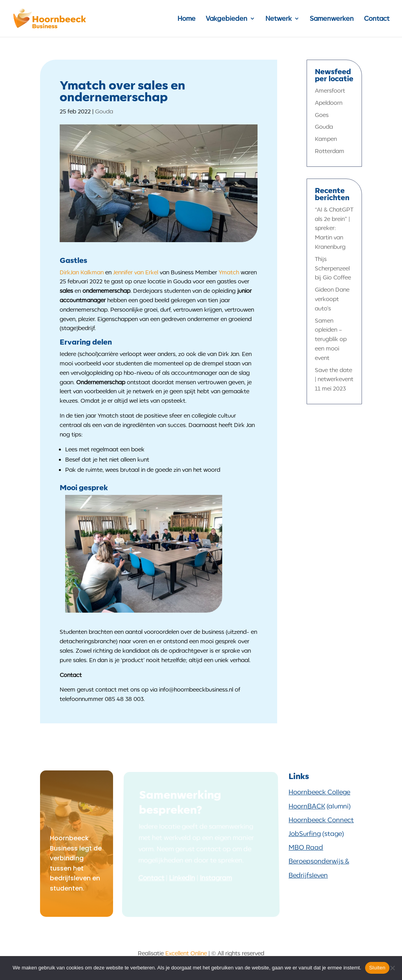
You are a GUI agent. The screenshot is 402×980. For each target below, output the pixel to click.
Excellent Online (186, 953)
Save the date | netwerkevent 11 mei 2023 (334, 379)
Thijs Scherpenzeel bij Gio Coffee (333, 268)
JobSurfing (305, 834)
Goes (322, 115)
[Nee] (392, 968)
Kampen (326, 139)
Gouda (104, 111)
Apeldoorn (329, 103)
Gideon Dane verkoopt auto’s (332, 299)
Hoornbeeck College (319, 792)
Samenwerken (332, 19)
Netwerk (279, 19)
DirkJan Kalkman (82, 272)
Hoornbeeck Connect (321, 820)
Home (186, 19)
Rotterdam (330, 151)
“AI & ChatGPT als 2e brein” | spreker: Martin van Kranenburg (334, 228)
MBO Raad (306, 847)
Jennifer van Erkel (136, 272)
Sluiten (377, 968)
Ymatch (229, 272)
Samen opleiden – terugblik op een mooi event (331, 339)
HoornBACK (307, 806)
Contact (377, 19)
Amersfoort (330, 90)
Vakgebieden (227, 19)
